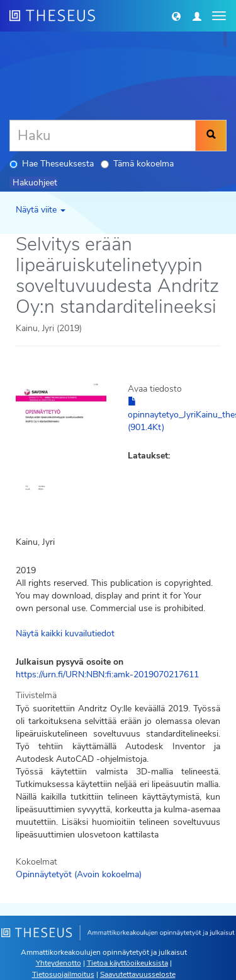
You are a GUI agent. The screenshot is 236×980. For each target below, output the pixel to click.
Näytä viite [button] (41, 210)
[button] (176, 16)
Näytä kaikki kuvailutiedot (65, 633)
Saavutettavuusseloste (138, 974)
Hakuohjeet (35, 183)
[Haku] (103, 136)
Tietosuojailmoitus (63, 974)
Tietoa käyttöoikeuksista (127, 963)
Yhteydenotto (59, 963)
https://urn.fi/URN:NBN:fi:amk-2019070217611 (107, 674)
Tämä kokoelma (137, 164)
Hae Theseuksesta (52, 164)
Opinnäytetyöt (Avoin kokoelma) (79, 874)
